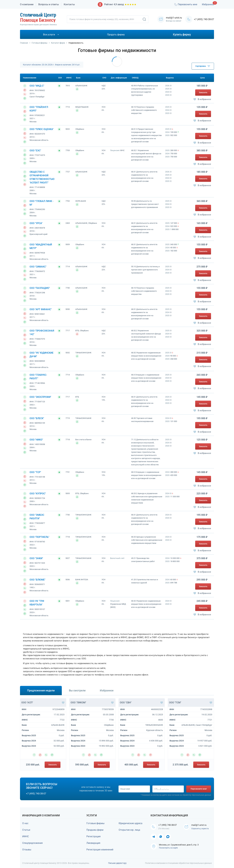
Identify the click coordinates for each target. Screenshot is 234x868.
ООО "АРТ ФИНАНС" (41, 309)
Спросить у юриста (201, 830)
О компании (27, 4)
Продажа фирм (95, 830)
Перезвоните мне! (199, 789)
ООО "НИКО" (36, 440)
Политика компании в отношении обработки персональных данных (178, 863)
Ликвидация (93, 843)
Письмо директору (117, 863)
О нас (25, 823)
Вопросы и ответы (49, 4)
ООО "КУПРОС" (38, 494)
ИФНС (26, 836)
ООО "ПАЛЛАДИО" (40, 288)
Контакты (69, 4)
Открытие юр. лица (129, 830)
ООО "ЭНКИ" (36, 558)
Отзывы (27, 850)
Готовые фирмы (95, 823)
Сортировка (203, 66)
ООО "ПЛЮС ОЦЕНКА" (42, 129)
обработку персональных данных (197, 795)
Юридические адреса (131, 823)
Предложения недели (41, 690)
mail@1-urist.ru (200, 827)
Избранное (208, 4)
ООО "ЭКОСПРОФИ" (40, 397)
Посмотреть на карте (168, 852)
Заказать (203, 92)
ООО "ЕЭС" (35, 151)
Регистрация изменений (100, 850)
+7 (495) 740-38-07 (204, 19)
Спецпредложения (32, 843)
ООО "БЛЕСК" (37, 418)
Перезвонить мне (185, 4)
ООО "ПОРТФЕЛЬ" (39, 537)
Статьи (26, 830)
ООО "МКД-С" (37, 86)
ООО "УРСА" (36, 223)
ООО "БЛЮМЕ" (37, 580)
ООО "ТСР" (35, 472)
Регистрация (93, 836)
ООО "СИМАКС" (38, 267)
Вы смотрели (77, 690)
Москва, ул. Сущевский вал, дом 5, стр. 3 (179, 848)
